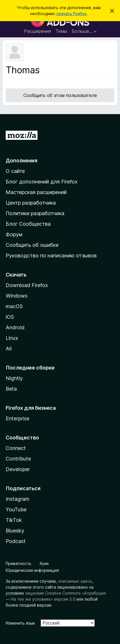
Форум (14, 234)
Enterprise (17, 418)
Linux (12, 338)
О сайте (15, 171)
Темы (61, 31)
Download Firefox (27, 285)
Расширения (37, 31)
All (9, 349)
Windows (17, 296)
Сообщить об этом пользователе (60, 95)
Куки (44, 563)
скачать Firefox (72, 14)
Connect (16, 448)
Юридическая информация (32, 570)
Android (15, 327)
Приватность (18, 563)
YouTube (16, 509)
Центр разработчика (31, 203)
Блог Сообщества (28, 224)
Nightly (14, 378)
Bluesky (15, 531)
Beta (11, 389)
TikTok (14, 520)
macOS (14, 306)
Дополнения (21, 161)
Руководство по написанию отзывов (51, 256)
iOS (10, 317)
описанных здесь (75, 581)
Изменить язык (20, 623)
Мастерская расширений (36, 192)
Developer (18, 469)
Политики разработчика (35, 213)
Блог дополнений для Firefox (42, 182)
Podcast (16, 541)
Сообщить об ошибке (32, 245)
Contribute (18, 459)
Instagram (17, 499)
